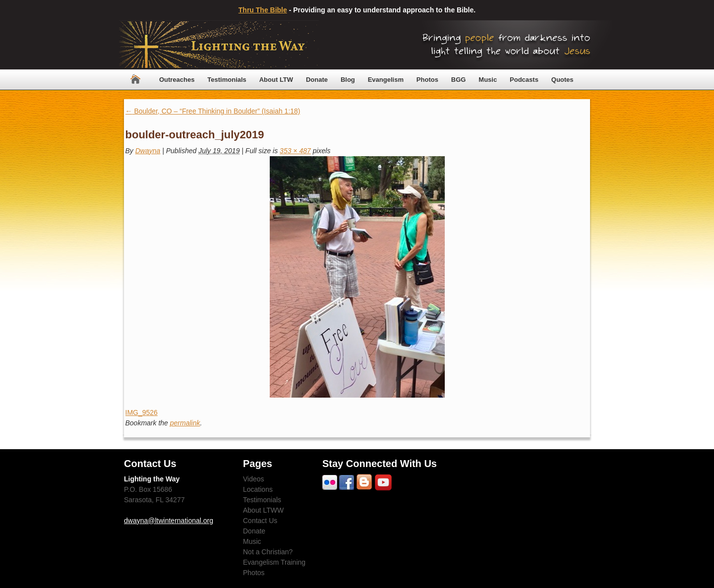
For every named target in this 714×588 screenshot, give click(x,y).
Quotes (563, 80)
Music (488, 80)
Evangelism (386, 80)
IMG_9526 (142, 412)
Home (135, 80)
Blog (348, 80)
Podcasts (524, 80)
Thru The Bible (263, 10)
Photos (427, 80)
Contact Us (260, 521)
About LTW (276, 80)
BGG (459, 80)
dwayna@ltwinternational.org (169, 521)
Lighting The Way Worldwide (219, 45)
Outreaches (177, 80)
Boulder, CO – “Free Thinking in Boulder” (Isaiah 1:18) (213, 111)
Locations (258, 489)
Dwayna (148, 151)
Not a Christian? (268, 552)
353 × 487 (295, 151)
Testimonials (227, 80)
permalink (185, 423)
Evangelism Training (274, 562)
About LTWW (263, 510)
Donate (317, 80)
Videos (254, 479)
